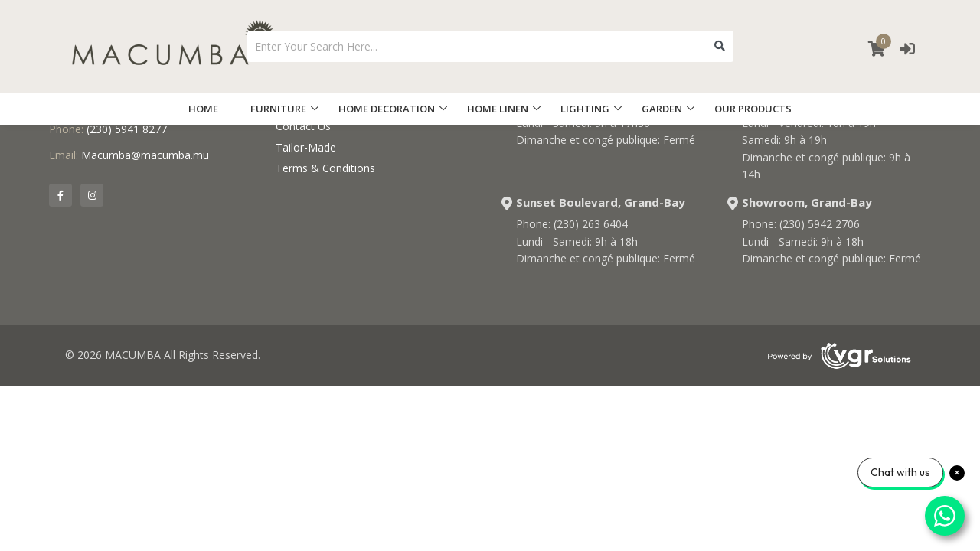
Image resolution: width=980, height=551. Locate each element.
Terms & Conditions (325, 168)
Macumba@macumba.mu (145, 155)
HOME (203, 109)
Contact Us (303, 126)
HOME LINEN (498, 109)
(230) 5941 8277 (127, 129)
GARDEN (662, 109)
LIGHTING (585, 109)
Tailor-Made (306, 147)
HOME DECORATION (387, 109)
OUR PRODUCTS (753, 109)
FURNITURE (278, 109)
